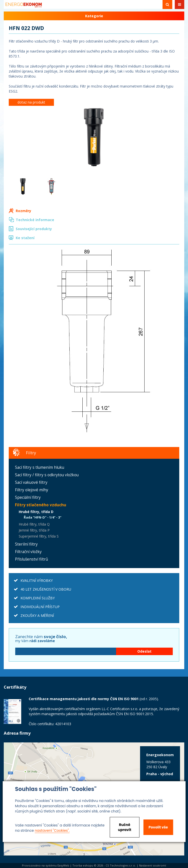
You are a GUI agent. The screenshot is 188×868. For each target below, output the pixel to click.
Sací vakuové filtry (31, 482)
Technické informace (35, 220)
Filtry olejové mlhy (32, 490)
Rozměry (23, 211)
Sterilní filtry (26, 544)
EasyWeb (63, 865)
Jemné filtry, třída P (34, 530)
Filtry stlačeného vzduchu (41, 505)
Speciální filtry (28, 497)
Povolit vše (158, 827)
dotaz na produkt (31, 102)
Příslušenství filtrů (31, 559)
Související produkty (34, 229)
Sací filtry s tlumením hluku (40, 467)
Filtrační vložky (28, 552)
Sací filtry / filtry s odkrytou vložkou (47, 475)
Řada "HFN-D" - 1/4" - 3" (43, 517)
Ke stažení (25, 238)
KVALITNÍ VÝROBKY (37, 580)
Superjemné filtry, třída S (39, 536)
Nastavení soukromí (153, 865)
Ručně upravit (125, 827)
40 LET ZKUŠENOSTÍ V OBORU (46, 589)
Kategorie (94, 16)
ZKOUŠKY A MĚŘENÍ (37, 615)
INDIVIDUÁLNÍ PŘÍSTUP (40, 607)
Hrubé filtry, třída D (36, 512)
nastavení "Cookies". (52, 830)
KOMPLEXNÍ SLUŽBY (38, 598)
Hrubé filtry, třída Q (34, 524)
